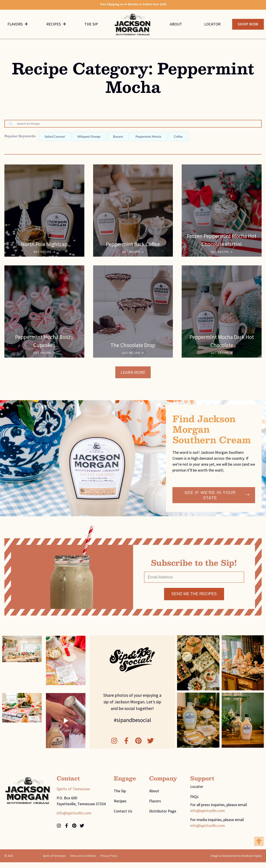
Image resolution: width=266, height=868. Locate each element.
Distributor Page (163, 812)
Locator (212, 24)
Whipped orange (89, 137)
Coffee (178, 137)
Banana (118, 137)
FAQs (194, 798)
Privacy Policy (109, 857)
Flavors (18, 25)
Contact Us (123, 812)
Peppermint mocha (148, 137)
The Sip (91, 24)
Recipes (56, 25)
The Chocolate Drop (133, 346)
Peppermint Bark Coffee (133, 245)
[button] (133, 373)
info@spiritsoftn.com (74, 814)
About (176, 24)
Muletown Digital (252, 857)
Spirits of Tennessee (73, 790)
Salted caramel (55, 137)
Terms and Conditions (83, 857)
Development (230, 857)
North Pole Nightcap (44, 245)
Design (214, 857)
